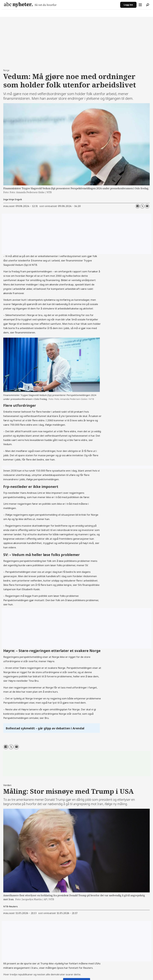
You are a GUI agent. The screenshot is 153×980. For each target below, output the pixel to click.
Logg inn (128, 5)
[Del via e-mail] (147, 206)
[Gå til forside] (30, 5)
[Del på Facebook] (138, 206)
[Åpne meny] (140, 5)
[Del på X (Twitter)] (142, 206)
